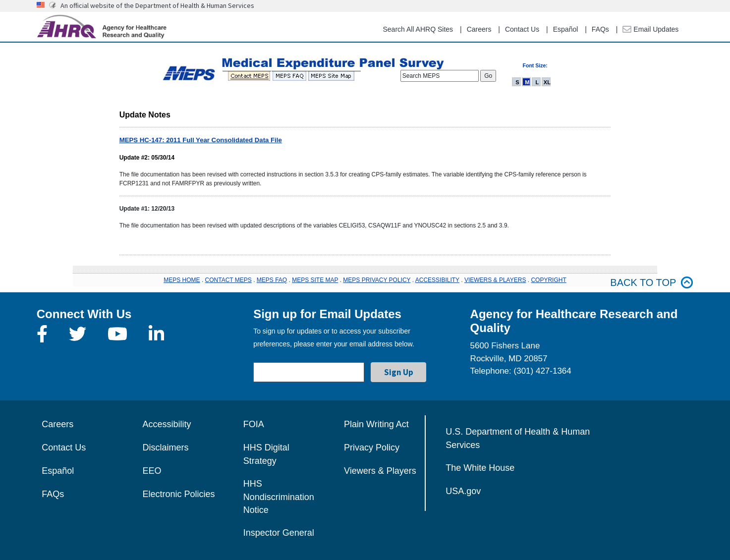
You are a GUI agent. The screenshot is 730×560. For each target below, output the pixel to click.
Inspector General (279, 533)
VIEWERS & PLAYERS (495, 280)
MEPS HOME (182, 280)
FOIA (254, 424)
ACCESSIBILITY (437, 280)
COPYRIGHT (548, 280)
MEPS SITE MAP (315, 280)
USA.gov (463, 491)
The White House (480, 468)
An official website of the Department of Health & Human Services (157, 5)
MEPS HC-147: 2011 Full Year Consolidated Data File (201, 140)
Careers (479, 29)
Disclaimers (165, 448)
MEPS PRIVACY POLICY (377, 280)
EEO (152, 471)
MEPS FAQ (272, 280)
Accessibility (167, 424)
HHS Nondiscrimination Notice (279, 497)
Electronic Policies (178, 494)
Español (566, 29)
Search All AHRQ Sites (418, 29)
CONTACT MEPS (228, 280)
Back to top (652, 283)
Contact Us (522, 29)
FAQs (600, 29)
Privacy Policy (372, 448)
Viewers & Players (380, 471)
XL (547, 82)
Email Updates (650, 29)
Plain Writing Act (376, 424)
